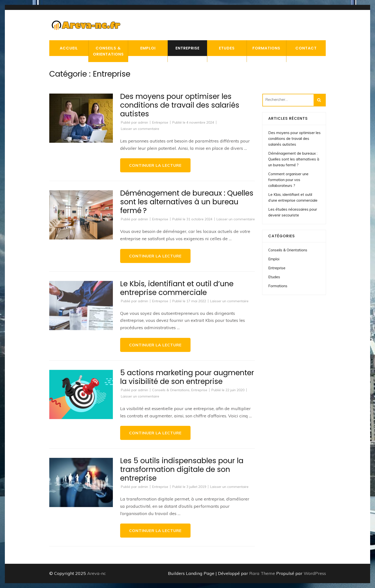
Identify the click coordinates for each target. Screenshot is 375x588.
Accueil (69, 48)
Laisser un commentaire (140, 129)
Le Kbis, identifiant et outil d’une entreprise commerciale (177, 288)
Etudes (227, 48)
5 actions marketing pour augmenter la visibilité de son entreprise (187, 377)
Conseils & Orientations (108, 51)
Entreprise (187, 48)
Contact (306, 48)
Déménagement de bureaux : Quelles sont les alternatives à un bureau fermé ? (187, 202)
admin (143, 122)
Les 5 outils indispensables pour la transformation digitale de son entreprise (182, 469)
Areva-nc (96, 573)
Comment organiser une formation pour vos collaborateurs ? (288, 180)
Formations (266, 48)
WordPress (315, 573)
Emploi (148, 48)
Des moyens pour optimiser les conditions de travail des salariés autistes (180, 105)
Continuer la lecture (155, 165)
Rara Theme (263, 573)
